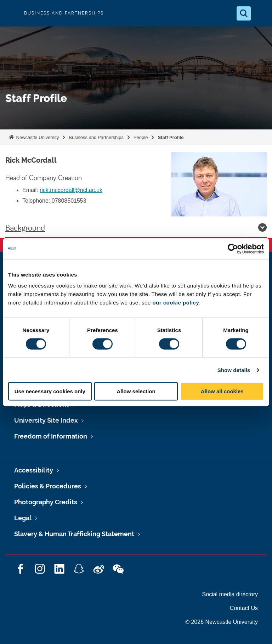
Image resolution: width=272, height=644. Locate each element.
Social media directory (230, 594)
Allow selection (136, 391)
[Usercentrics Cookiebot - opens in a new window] (233, 249)
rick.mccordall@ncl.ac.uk (71, 190)
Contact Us (244, 608)
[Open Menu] (261, 13)
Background (136, 227)
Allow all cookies (222, 391)
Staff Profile (171, 137)
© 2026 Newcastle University (222, 622)
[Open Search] (244, 13)
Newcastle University (37, 137)
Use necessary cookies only (50, 391)
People (141, 137)
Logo (11, 13)
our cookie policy (176, 303)
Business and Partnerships (96, 137)
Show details (234, 370)
